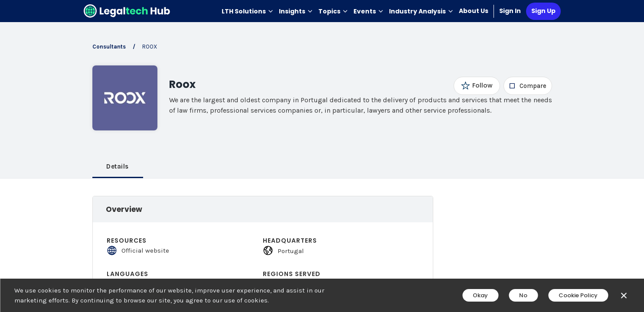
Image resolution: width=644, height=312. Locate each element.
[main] (322, 156)
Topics (333, 11)
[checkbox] (528, 86)
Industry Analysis (421, 11)
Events (369, 11)
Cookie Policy (578, 295)
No (523, 295)
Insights (296, 11)
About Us (474, 11)
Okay (480, 295)
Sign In (510, 11)
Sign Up (543, 11)
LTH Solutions (248, 11)
